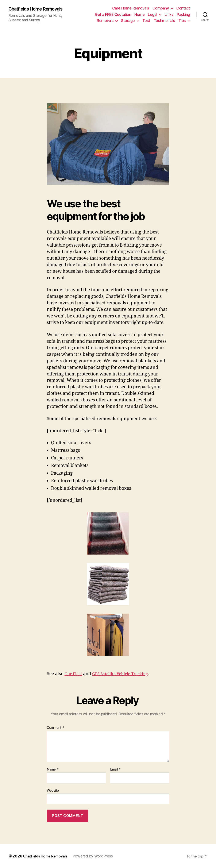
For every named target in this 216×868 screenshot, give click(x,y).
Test (146, 21)
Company (161, 8)
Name (53, 769)
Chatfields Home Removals (40, 9)
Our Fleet (74, 674)
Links (169, 14)
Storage (128, 21)
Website (53, 790)
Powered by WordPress (98, 856)
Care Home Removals (131, 8)
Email (115, 769)
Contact (183, 8)
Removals (105, 21)
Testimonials (164, 21)
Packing (183, 14)
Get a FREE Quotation (113, 14)
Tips (182, 21)
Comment (56, 728)
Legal (153, 14)
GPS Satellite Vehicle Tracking (125, 674)
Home (139, 14)
